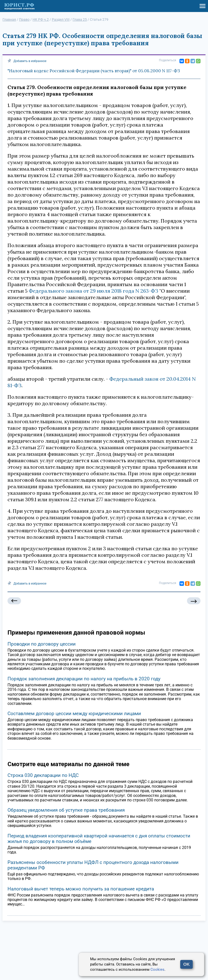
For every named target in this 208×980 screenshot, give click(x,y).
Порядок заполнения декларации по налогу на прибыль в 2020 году (84, 679)
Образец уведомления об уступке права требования (66, 810)
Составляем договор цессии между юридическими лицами (74, 713)
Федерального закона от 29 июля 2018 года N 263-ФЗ (93, 291)
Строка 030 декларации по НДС (43, 775)
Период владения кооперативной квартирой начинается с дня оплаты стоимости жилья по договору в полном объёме (99, 839)
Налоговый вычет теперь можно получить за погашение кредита (81, 889)
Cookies (157, 969)
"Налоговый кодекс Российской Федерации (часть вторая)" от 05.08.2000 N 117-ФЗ (94, 71)
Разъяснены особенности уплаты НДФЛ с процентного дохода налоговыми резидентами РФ (93, 865)
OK (186, 964)
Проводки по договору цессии (42, 644)
